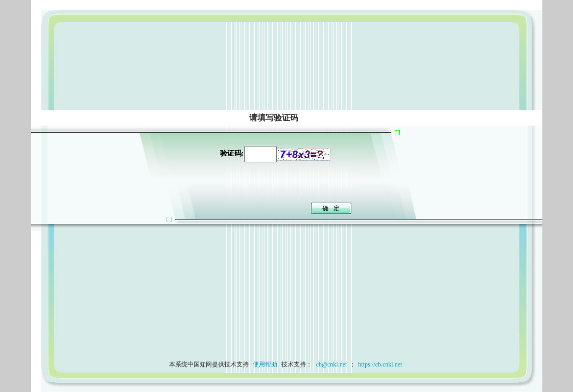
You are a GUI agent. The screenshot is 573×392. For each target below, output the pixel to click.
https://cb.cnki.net (380, 364)
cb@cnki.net (331, 364)
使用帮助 (265, 364)
